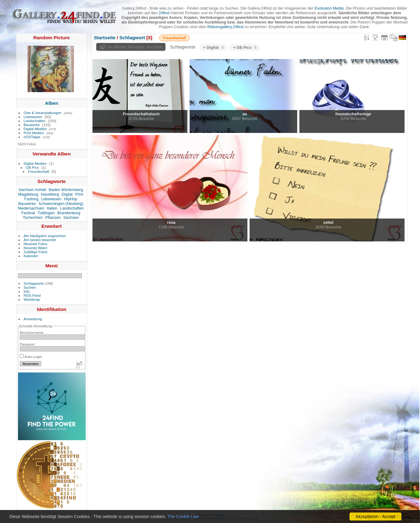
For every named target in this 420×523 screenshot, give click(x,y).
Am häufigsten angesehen (45, 236)
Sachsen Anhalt (32, 190)
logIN (255, 518)
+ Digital (213, 47)
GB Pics (32, 167)
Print (79, 194)
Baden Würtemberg (66, 190)
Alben (51, 103)
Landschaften (34, 121)
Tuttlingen (46, 213)
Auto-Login (31, 357)
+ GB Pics (245, 47)
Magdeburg (28, 194)
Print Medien (34, 133)
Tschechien (33, 217)
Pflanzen (53, 217)
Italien (52, 208)
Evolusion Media (329, 8)
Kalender (31, 256)
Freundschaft (39, 171)
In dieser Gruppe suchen (135, 47)
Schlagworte (34, 283)
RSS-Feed (32, 295)
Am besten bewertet (40, 240)
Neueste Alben (35, 248)
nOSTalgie (32, 137)
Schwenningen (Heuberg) (61, 204)
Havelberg (50, 194)
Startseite (105, 38)
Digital (67, 194)
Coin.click (244, 518)
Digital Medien (35, 129)
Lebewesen (33, 117)
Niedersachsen (31, 208)
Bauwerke (32, 125)
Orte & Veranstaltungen (42, 113)
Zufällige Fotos (35, 252)
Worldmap (32, 299)
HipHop (71, 199)
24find (164, 13)
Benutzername (32, 332)
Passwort (27, 344)
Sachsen (71, 217)
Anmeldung (33, 319)
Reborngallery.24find (225, 27)
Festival (28, 213)
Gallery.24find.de (190, 518)
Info (27, 291)
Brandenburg (69, 213)
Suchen (30, 287)
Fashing (32, 199)
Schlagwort (132, 38)
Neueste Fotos (35, 244)
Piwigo (219, 515)
